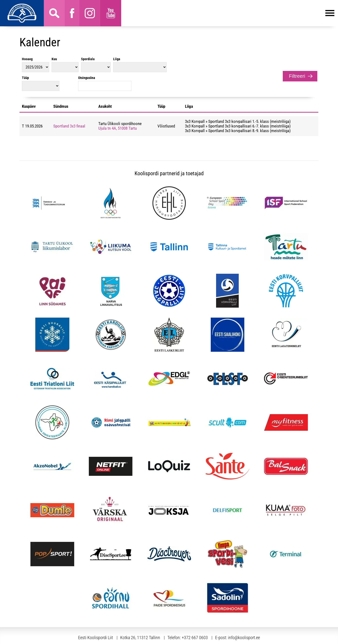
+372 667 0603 (195, 619)
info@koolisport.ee (244, 619)
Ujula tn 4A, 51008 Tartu (118, 109)
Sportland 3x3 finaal (69, 107)
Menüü (228, 13)
